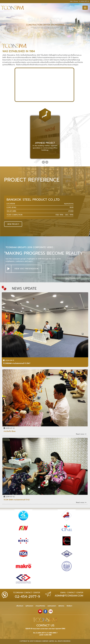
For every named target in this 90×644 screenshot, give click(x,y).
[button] (7, 29)
